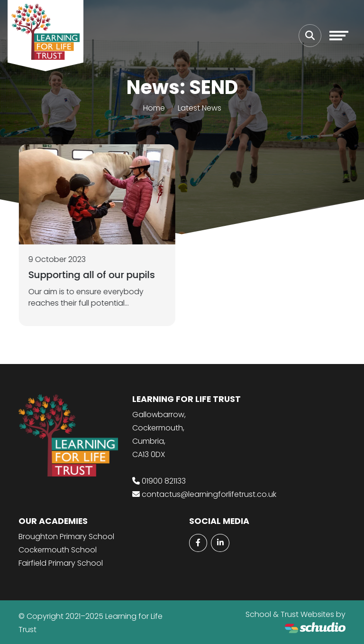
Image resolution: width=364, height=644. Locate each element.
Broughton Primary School (66, 537)
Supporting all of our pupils (93, 275)
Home (154, 108)
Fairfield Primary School (61, 563)
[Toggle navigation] (339, 36)
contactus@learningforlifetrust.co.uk (209, 494)
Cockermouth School (58, 550)
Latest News (200, 108)
